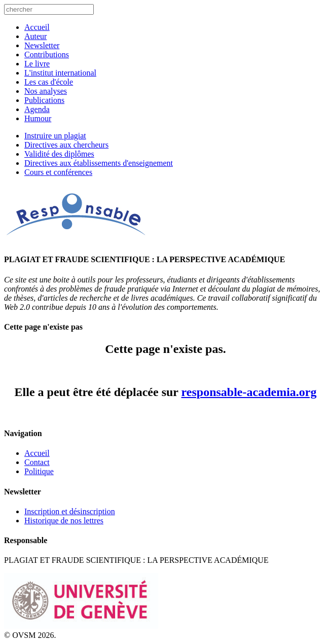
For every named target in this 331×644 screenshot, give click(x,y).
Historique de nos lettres (64, 521)
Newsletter (42, 45)
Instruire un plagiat (55, 136)
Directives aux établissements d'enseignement (99, 163)
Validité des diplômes (59, 154)
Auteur (35, 36)
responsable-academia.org (249, 392)
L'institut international (60, 73)
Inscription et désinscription (70, 511)
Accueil (37, 27)
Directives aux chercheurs (66, 145)
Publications (44, 100)
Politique (39, 471)
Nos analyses (46, 91)
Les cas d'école (49, 82)
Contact (37, 462)
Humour (38, 118)
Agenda (37, 109)
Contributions (47, 55)
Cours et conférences (58, 172)
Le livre (37, 64)
